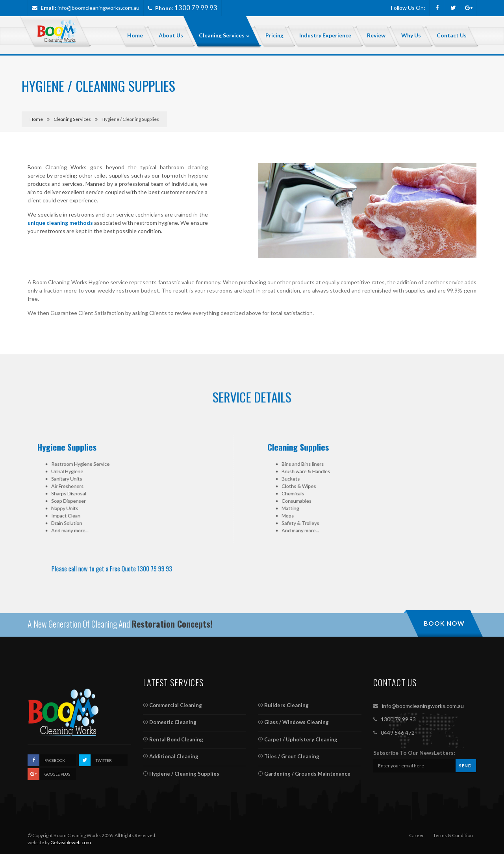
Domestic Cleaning (170, 722)
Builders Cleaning (283, 705)
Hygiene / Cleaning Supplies (181, 774)
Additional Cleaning (171, 756)
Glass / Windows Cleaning (293, 722)
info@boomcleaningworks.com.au (98, 8)
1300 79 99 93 (398, 719)
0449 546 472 (398, 733)
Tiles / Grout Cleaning (289, 756)
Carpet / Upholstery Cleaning (298, 739)
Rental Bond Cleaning (173, 739)
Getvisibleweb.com (71, 842)
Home (36, 119)
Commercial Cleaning (172, 705)
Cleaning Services (72, 119)
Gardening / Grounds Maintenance (304, 774)
